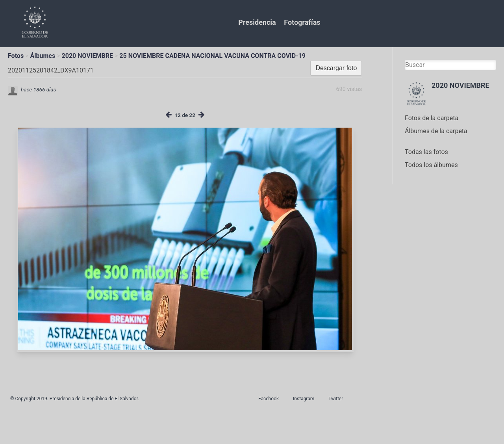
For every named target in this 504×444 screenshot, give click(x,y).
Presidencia (257, 22)
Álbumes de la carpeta (436, 131)
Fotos (16, 56)
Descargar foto (336, 68)
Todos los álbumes (431, 165)
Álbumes (43, 56)
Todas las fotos (426, 152)
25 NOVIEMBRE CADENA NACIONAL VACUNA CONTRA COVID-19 (212, 56)
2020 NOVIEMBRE (87, 56)
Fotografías (302, 22)
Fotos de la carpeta (432, 118)
